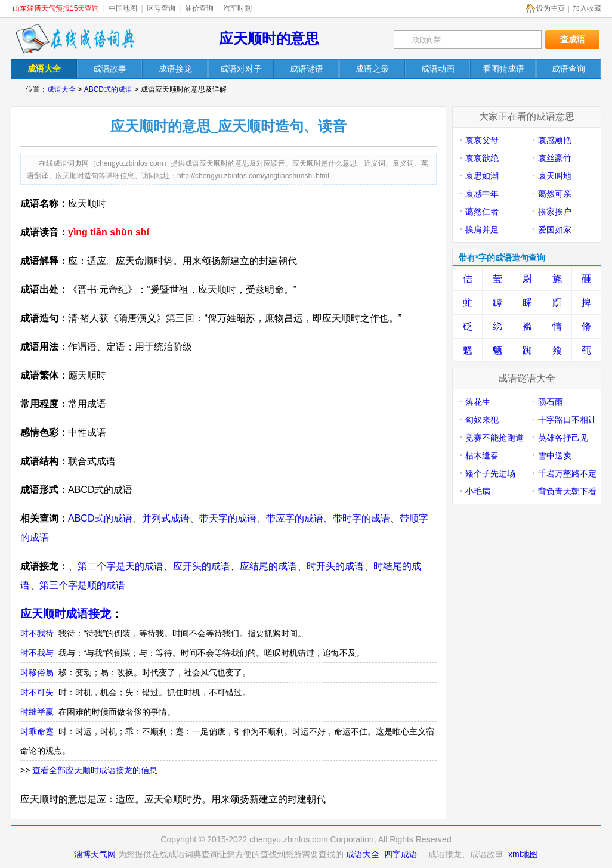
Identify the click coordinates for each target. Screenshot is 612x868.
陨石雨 (551, 402)
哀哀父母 (482, 140)
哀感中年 (482, 194)
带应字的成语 (295, 518)
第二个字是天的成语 (120, 566)
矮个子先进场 (490, 473)
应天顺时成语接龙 (66, 614)
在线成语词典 (75, 39)
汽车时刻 (237, 8)
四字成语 (401, 854)
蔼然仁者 (482, 212)
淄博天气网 (95, 854)
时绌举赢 (37, 712)
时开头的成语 (335, 566)
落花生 (478, 402)
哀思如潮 (482, 176)
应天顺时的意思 (269, 38)
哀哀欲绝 (482, 158)
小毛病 (478, 491)
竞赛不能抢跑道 (494, 438)
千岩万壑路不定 (567, 473)
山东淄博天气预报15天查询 (56, 8)
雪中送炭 (555, 455)
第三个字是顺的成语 (82, 585)
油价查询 (199, 8)
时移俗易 (37, 672)
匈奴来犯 (482, 420)
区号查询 (161, 8)
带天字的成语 (228, 518)
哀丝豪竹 (555, 158)
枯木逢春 (482, 455)
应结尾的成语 (268, 566)
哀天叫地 (555, 176)
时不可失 (37, 692)
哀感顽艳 (555, 140)
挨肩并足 (482, 230)
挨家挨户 (555, 212)
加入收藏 (587, 8)
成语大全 (61, 89)
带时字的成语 (361, 518)
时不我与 (37, 653)
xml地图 (523, 854)
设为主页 (551, 8)
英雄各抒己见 (563, 438)
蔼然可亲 (555, 194)
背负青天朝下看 (567, 491)
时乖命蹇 (37, 731)
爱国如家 (555, 230)
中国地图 (123, 8)
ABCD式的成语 (108, 89)
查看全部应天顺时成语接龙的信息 (95, 770)
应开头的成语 (202, 566)
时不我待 (37, 633)
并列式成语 (166, 518)
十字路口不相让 (567, 420)
